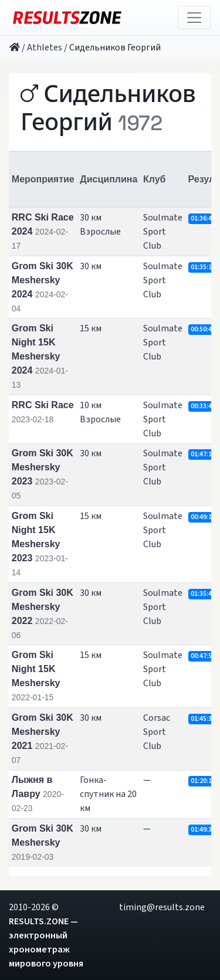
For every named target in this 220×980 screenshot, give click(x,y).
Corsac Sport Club (157, 732)
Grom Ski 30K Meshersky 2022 (43, 607)
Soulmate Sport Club (163, 232)
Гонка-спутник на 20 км (108, 794)
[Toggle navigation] (194, 18)
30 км (91, 266)
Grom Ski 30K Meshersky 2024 (43, 280)
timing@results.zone (162, 907)
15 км (91, 328)
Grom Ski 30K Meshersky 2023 (43, 467)
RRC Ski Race (43, 405)
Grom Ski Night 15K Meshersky (36, 669)
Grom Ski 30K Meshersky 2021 (43, 732)
